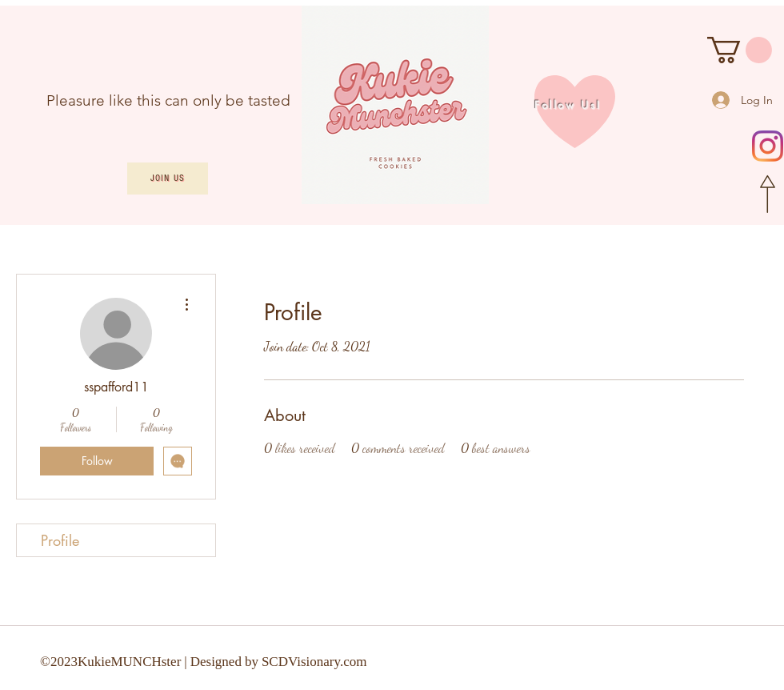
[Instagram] (768, 146)
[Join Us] (168, 179)
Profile (60, 540)
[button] (740, 50)
